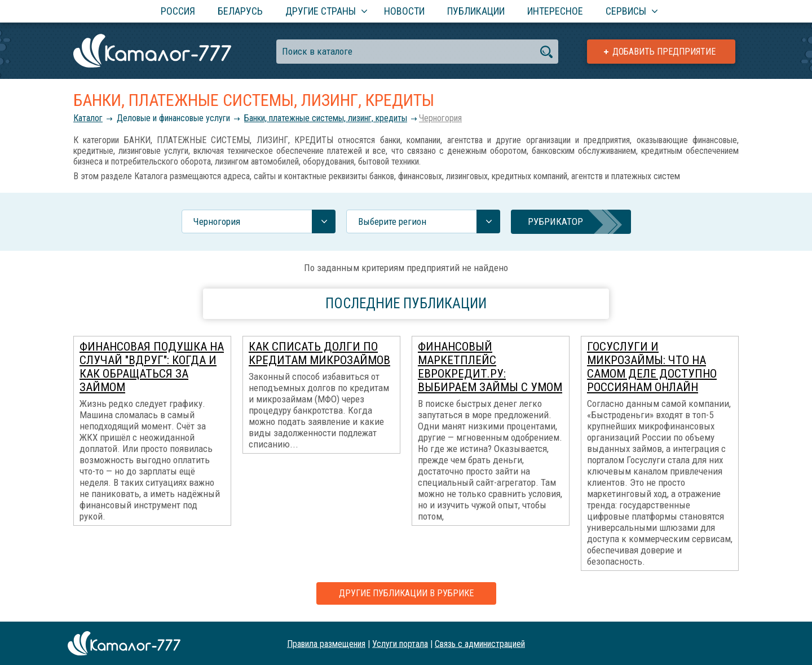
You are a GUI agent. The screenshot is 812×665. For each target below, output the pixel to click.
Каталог (88, 118)
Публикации (476, 11)
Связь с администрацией (480, 643)
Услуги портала (400, 643)
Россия (178, 11)
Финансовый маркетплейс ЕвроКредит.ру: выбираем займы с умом (490, 367)
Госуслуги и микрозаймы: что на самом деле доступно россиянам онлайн (652, 367)
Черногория (440, 118)
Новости (404, 11)
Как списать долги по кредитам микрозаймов (319, 353)
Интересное (555, 11)
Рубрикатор (555, 221)
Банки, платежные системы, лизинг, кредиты (326, 118)
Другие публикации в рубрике (406, 593)
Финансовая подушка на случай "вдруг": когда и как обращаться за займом (152, 367)
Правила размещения (326, 643)
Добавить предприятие (664, 52)
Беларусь (240, 11)
